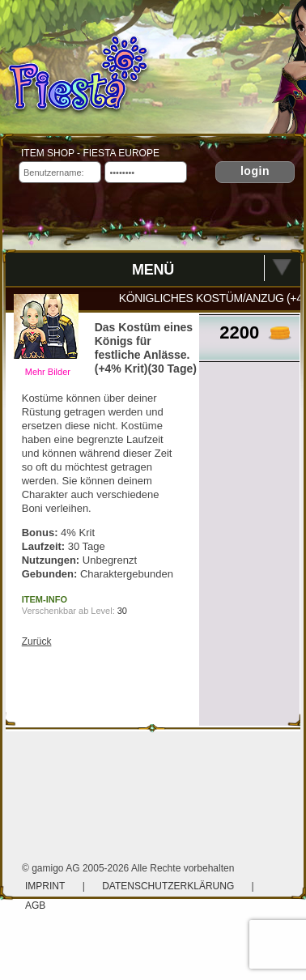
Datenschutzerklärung (169, 886)
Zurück (37, 641)
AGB (35, 905)
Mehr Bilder (48, 372)
